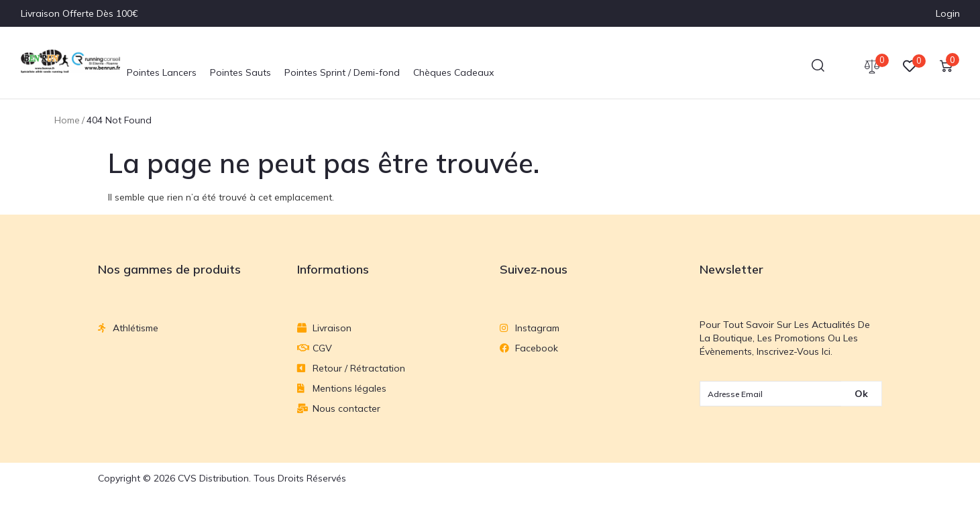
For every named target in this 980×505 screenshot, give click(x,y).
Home (67, 120)
